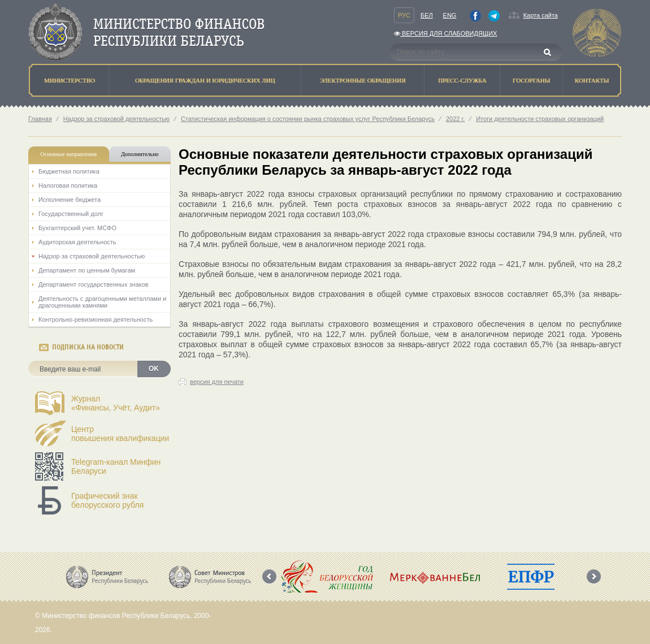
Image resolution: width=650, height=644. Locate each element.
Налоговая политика (68, 185)
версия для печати (217, 382)
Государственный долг (71, 214)
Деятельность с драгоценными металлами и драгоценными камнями (102, 302)
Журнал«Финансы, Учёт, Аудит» (116, 403)
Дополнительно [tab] (140, 154)
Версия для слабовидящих (445, 33)
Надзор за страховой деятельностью (116, 119)
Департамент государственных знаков (94, 284)
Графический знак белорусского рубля (107, 500)
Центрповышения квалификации (120, 434)
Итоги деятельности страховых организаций (540, 119)
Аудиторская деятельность (77, 242)
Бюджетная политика (69, 171)
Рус (404, 15)
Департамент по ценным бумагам (87, 270)
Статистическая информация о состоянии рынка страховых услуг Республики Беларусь (308, 119)
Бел (427, 15)
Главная (40, 119)
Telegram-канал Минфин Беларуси (116, 466)
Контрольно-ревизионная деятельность (96, 319)
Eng (450, 15)
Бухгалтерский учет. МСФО (77, 228)
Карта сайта (541, 15)
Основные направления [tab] (69, 154)
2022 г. (455, 119)
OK (154, 369)
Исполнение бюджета (70, 200)
